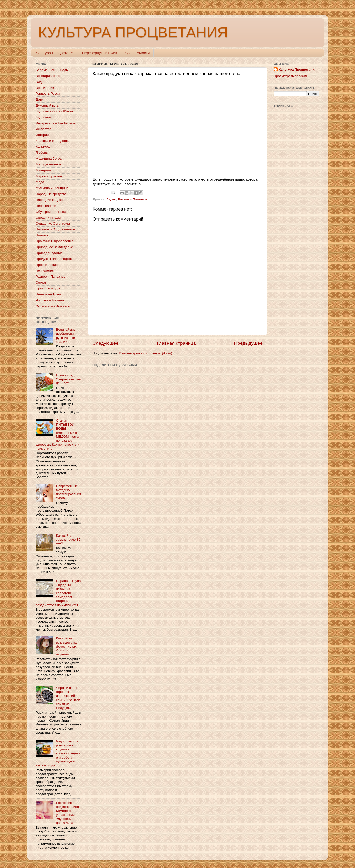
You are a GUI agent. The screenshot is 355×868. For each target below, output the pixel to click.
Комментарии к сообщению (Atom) (145, 353)
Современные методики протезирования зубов (68, 492)
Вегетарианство (48, 76)
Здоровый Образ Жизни (54, 111)
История (42, 135)
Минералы (44, 170)
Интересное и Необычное (56, 123)
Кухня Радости (137, 53)
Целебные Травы (49, 294)
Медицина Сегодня (51, 158)
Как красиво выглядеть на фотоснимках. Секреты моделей (67, 646)
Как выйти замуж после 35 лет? (68, 539)
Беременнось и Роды (52, 70)
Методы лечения (49, 164)
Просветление (47, 265)
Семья (41, 282)
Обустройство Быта (51, 212)
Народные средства (51, 194)
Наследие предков (50, 200)
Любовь (42, 153)
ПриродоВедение (49, 253)
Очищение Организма (53, 224)
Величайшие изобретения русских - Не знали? (66, 336)
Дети (39, 99)
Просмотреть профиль (291, 76)
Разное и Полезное (133, 199)
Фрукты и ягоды (48, 288)
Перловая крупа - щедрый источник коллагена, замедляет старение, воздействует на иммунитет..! (58, 593)
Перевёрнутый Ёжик (99, 53)
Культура (43, 147)
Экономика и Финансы (53, 306)
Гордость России (49, 94)
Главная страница (176, 343)
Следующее (106, 343)
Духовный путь (47, 105)
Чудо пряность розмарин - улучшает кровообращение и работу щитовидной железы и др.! (58, 753)
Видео (111, 199)
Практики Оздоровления (55, 241)
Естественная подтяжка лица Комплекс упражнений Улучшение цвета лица (67, 813)
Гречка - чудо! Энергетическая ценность (68, 379)
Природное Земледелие (54, 247)
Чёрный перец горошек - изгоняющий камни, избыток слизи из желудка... (68, 698)
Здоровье (43, 117)
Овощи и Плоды (48, 218)
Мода (40, 182)
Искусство (44, 129)
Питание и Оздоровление (55, 229)
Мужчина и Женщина (52, 188)
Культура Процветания (55, 53)
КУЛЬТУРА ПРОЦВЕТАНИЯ (133, 32)
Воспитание (45, 88)
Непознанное (46, 206)
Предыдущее (248, 343)
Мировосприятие (49, 176)
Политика (43, 235)
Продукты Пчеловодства (55, 259)
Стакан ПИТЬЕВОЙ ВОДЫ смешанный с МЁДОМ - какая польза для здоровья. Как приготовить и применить (58, 434)
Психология (45, 271)
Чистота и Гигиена (50, 300)
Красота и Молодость (52, 141)
